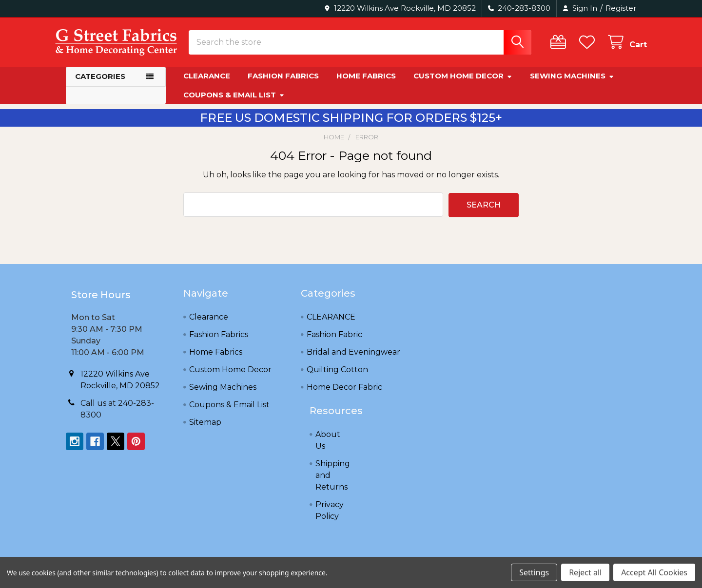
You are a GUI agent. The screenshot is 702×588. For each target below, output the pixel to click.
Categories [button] (100, 85)
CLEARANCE (331, 325)
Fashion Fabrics (283, 84)
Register (621, 8)
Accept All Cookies (654, 572)
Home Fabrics (366, 84)
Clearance (207, 84)
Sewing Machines (572, 84)
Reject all (585, 572)
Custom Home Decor (463, 84)
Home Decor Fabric (344, 395)
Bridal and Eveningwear (353, 360)
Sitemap (205, 430)
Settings (534, 572)
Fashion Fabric (334, 342)
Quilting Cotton (337, 377)
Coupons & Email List (234, 103)
